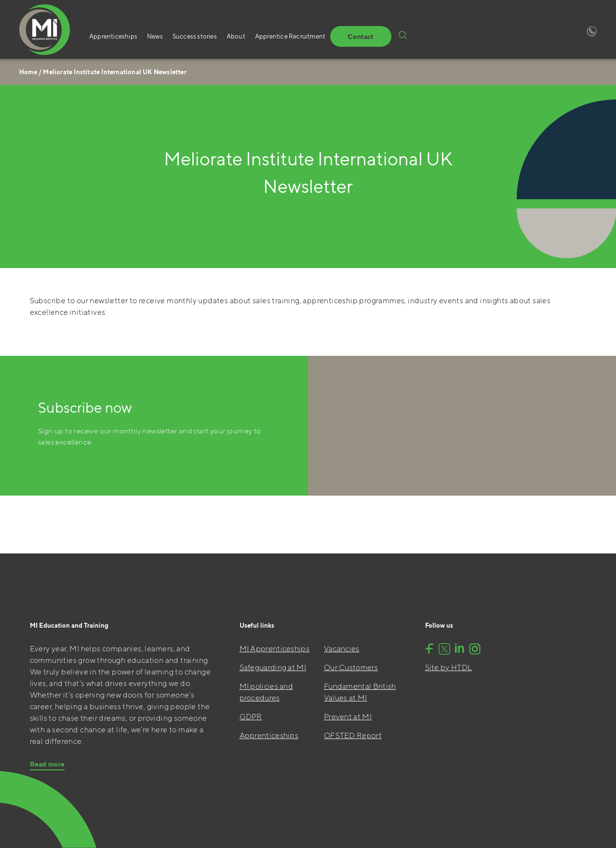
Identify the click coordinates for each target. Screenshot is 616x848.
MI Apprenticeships (275, 649)
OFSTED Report (353, 735)
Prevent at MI (348, 717)
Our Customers (351, 667)
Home (28, 72)
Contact (361, 37)
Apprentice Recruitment (290, 36)
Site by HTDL (449, 667)
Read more (47, 764)
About (236, 36)
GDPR (251, 717)
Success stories (195, 36)
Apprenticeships (113, 36)
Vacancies (342, 649)
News (155, 36)
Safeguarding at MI (273, 667)
